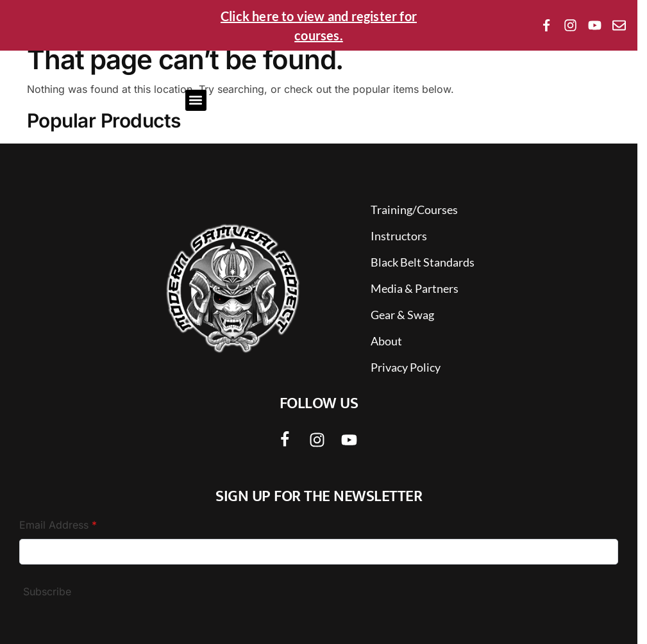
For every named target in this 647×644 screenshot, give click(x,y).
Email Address (58, 525)
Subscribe (47, 591)
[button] (196, 100)
